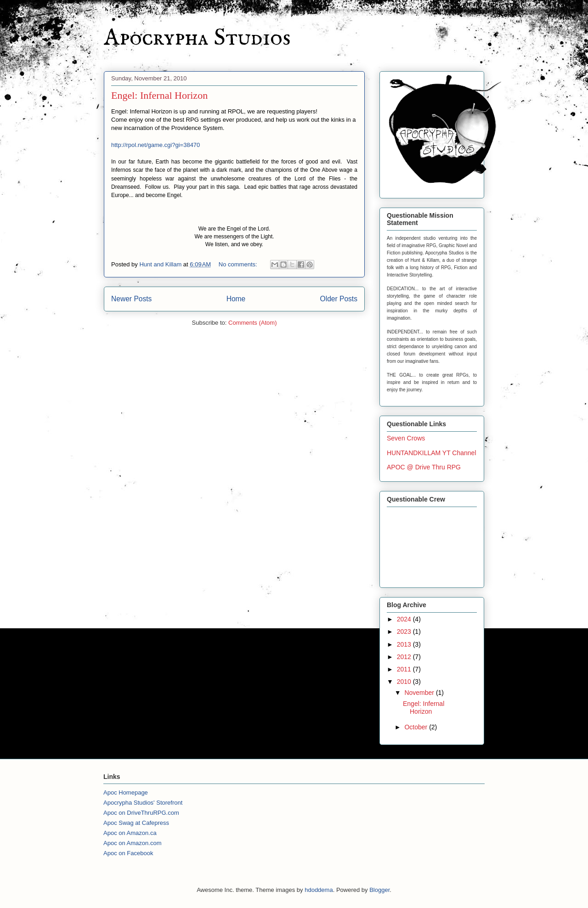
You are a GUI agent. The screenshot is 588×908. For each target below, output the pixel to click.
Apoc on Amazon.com (132, 843)
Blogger (379, 890)
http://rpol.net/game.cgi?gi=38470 (155, 145)
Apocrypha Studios (197, 38)
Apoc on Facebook (128, 853)
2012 (405, 657)
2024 (405, 619)
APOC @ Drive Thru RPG (424, 467)
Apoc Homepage (126, 792)
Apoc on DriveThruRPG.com (141, 813)
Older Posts (339, 299)
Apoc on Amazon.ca (130, 833)
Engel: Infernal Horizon (159, 95)
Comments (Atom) (252, 323)
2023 (405, 632)
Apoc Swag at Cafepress (136, 823)
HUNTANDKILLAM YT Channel (432, 453)
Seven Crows (406, 438)
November (420, 693)
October (417, 727)
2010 (405, 682)
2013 (405, 644)
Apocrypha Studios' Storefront (143, 803)
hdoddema (319, 890)
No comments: (239, 264)
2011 (405, 669)
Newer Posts (131, 299)
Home (236, 299)
